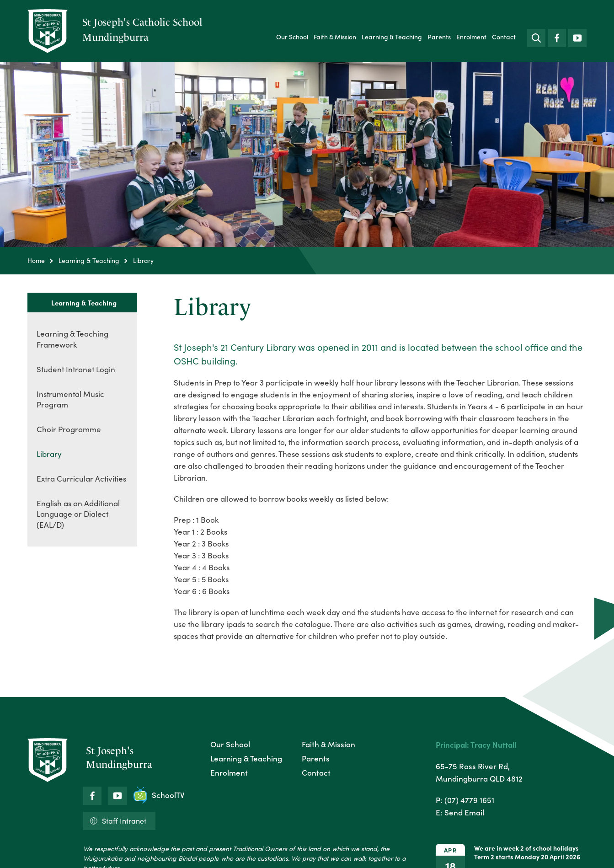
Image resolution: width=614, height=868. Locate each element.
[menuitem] (292, 37)
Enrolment (471, 37)
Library (49, 454)
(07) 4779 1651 (469, 800)
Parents (439, 37)
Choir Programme (69, 429)
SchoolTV (159, 795)
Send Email (464, 812)
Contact (504, 37)
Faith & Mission (335, 37)
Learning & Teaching (392, 37)
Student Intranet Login (76, 369)
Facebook (557, 36)
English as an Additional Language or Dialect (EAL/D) (78, 514)
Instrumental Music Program (70, 399)
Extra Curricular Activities (81, 479)
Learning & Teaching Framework (72, 339)
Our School (292, 37)
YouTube (577, 35)
